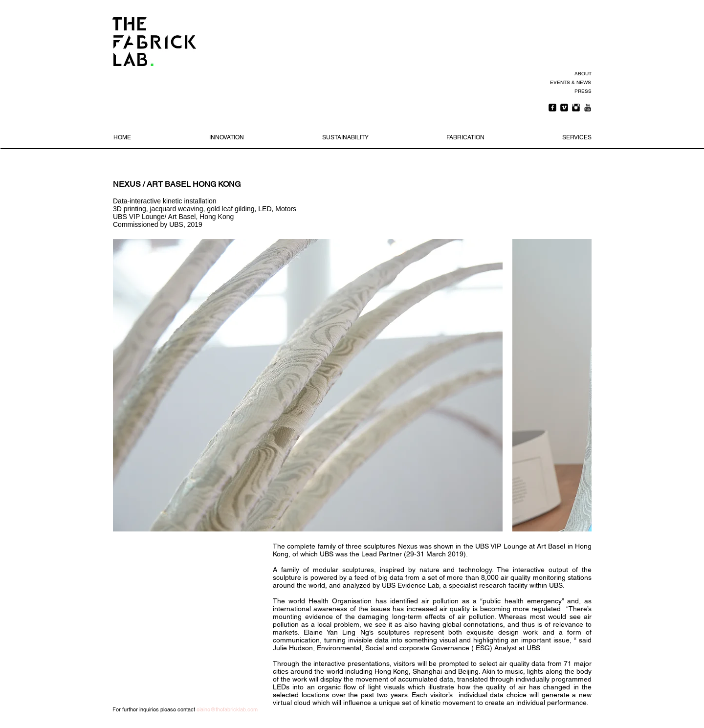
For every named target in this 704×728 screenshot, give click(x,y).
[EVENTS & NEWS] (570, 83)
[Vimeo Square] (564, 108)
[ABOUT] (582, 74)
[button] (308, 385)
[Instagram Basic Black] (576, 108)
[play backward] (125, 385)
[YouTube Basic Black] (588, 108)
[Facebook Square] (552, 108)
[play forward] (579, 385)
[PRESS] (582, 91)
